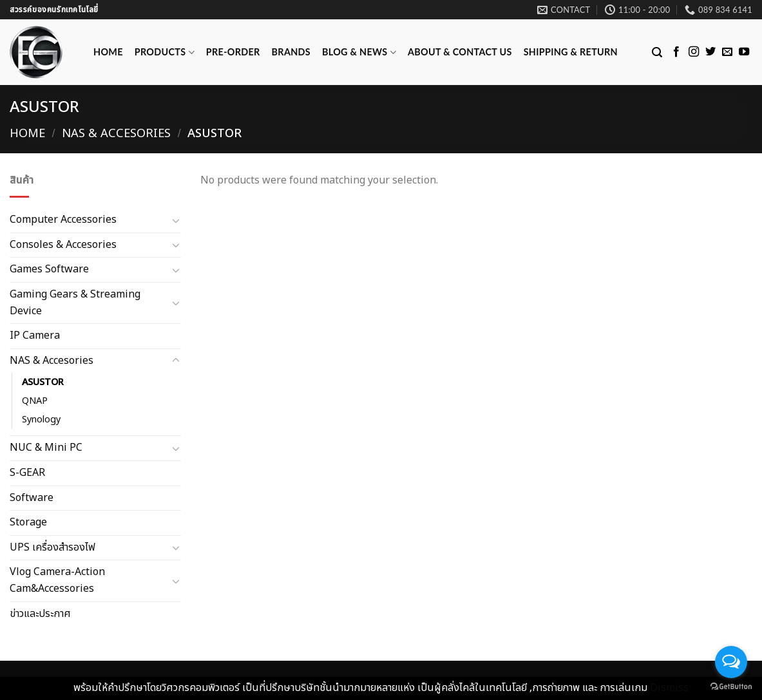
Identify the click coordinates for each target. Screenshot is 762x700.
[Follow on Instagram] (694, 52)
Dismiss (669, 688)
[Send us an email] (727, 52)
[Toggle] (176, 220)
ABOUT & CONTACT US (460, 52)
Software (32, 497)
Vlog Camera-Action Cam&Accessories (57, 580)
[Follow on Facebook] (676, 52)
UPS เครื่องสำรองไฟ (52, 547)
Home (108, 52)
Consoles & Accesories (63, 244)
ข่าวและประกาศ (40, 613)
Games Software (49, 269)
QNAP (35, 401)
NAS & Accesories (116, 133)
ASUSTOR (43, 382)
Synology (41, 420)
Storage (28, 522)
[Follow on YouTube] (744, 52)
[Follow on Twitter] (710, 52)
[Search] (657, 52)
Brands (291, 52)
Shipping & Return (571, 52)
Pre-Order (233, 52)
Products (165, 52)
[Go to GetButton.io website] (731, 687)
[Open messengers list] (731, 662)
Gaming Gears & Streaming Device (75, 303)
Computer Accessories (63, 220)
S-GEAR (27, 473)
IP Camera (35, 336)
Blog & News (359, 52)
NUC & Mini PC (46, 448)
